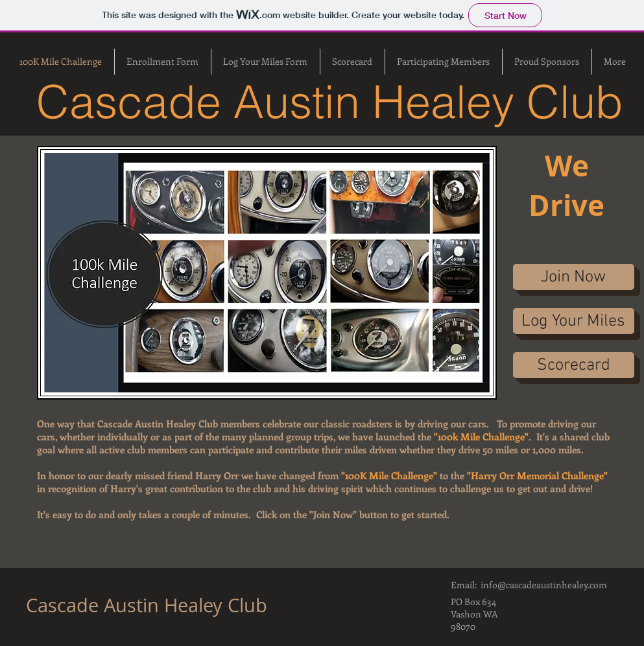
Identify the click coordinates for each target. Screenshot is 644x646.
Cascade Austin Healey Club (149, 605)
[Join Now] (574, 277)
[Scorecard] (574, 365)
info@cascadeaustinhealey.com (544, 585)
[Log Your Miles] (574, 321)
